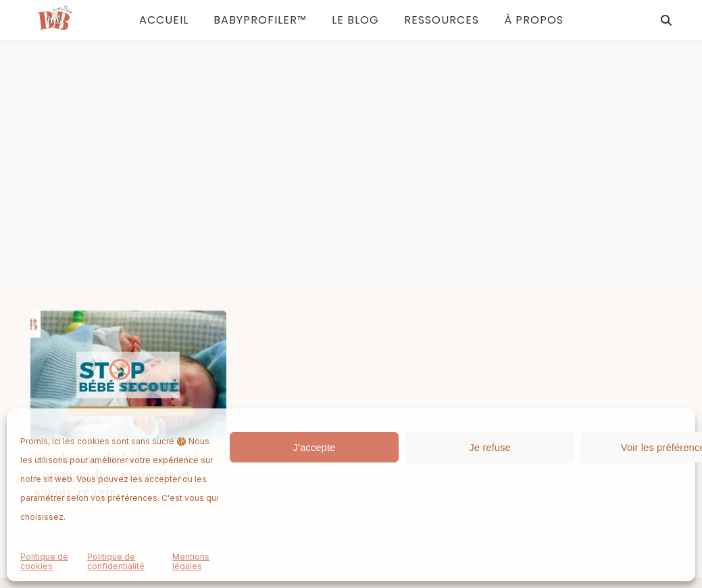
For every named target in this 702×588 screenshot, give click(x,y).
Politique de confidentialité (116, 562)
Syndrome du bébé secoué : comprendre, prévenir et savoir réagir (120, 231)
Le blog (355, 20)
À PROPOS (534, 20)
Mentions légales (191, 562)
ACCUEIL (164, 20)
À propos (267, 403)
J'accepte (315, 447)
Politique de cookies (44, 562)
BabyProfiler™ (260, 20)
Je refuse (490, 447)
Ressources (442, 20)
